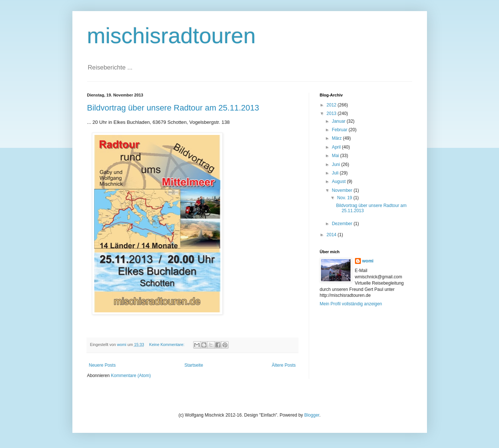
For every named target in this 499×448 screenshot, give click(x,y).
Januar (339, 121)
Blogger (312, 415)
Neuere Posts (102, 365)
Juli (336, 173)
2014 (332, 235)
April (337, 147)
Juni (336, 164)
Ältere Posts (284, 365)
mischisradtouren (172, 36)
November (343, 190)
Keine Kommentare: (167, 345)
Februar (340, 130)
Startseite (194, 365)
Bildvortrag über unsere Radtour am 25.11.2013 (173, 108)
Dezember (343, 224)
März (337, 138)
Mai (336, 156)
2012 (332, 105)
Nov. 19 (345, 198)
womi (368, 261)
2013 (332, 113)
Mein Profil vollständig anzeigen (351, 304)
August (339, 181)
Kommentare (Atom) (131, 376)
